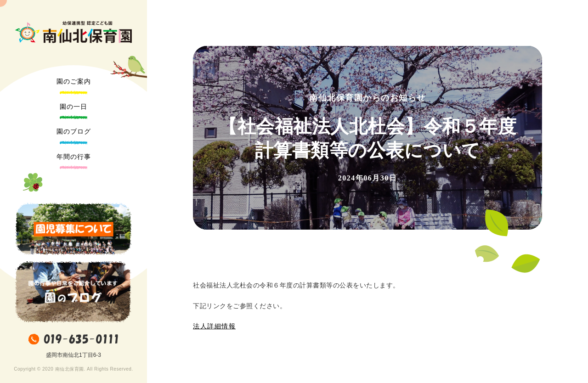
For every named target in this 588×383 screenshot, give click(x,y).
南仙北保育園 (73, 32)
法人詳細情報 (214, 326)
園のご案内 (74, 81)
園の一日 (73, 107)
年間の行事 (74, 157)
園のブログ (74, 131)
